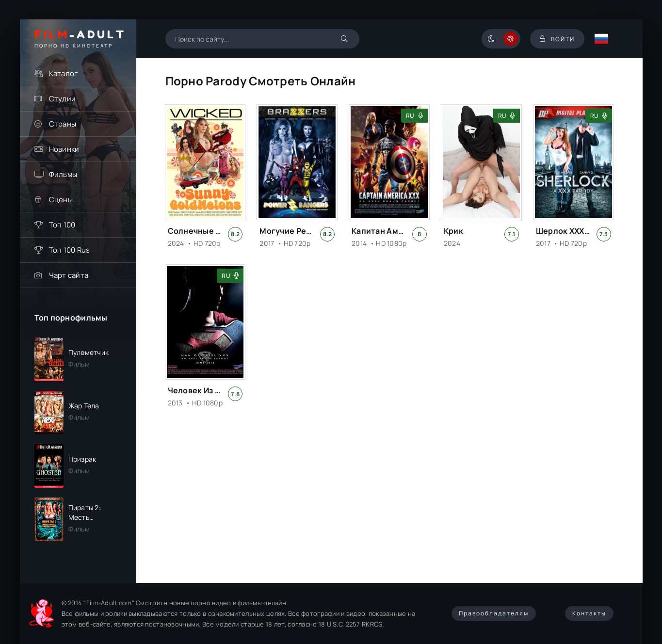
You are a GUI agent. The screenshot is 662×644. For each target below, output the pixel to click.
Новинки (64, 149)
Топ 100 (62, 225)
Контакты (589, 613)
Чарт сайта (69, 275)
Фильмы (63, 174)
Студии (63, 99)
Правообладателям (494, 613)
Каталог (64, 73)
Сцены (61, 200)
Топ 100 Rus (70, 250)
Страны (63, 124)
